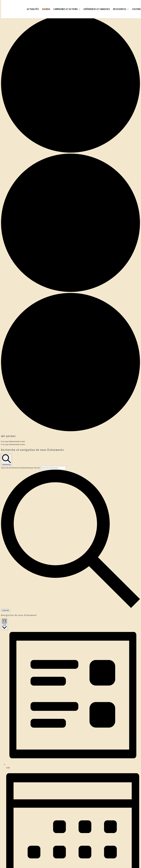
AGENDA (46, 9)
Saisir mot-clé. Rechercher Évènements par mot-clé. (21, 468)
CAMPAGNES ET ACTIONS (66, 9)
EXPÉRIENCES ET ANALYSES (97, 9)
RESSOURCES (120, 9)
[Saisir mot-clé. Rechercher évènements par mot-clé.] (53, 468)
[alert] (70, 442)
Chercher (6, 610)
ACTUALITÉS (33, 9)
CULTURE (136, 9)
